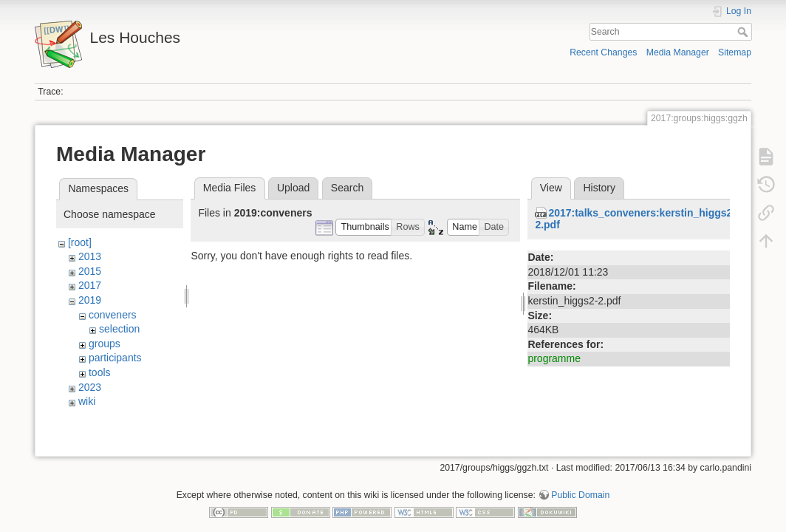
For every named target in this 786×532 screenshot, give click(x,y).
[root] (80, 242)
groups (105, 344)
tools (100, 372)
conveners (113, 315)
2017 (90, 285)
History (599, 188)
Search (744, 32)
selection (119, 329)
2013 (90, 256)
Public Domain (580, 483)
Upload (293, 188)
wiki (87, 401)
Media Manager (678, 52)
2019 (90, 300)
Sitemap (735, 52)
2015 (90, 271)
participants (115, 358)
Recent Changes (603, 52)
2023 (90, 387)
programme (554, 358)
